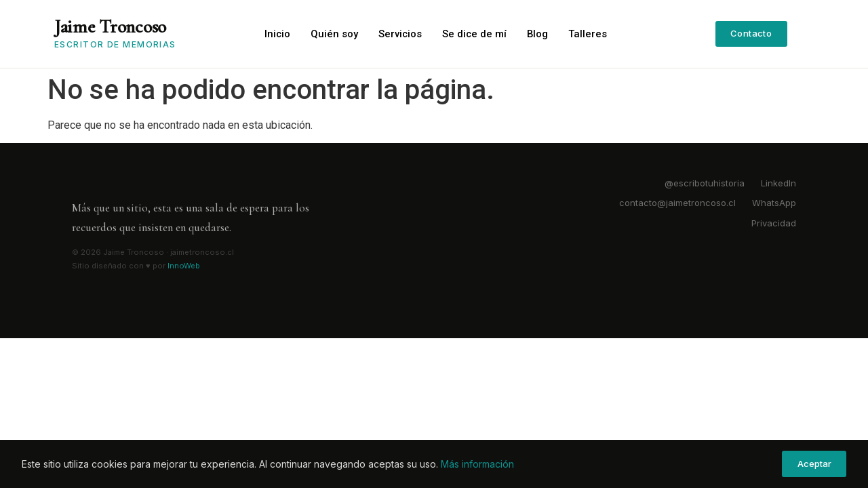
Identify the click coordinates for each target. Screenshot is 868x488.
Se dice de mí (476, 34)
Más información (477, 464)
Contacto (751, 33)
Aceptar (814, 464)
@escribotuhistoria (705, 183)
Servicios (401, 34)
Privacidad (774, 223)
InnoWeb (184, 266)
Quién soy (335, 34)
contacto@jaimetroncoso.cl (677, 203)
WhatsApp (774, 203)
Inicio (278, 34)
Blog (540, 34)
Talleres (590, 34)
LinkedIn (778, 183)
